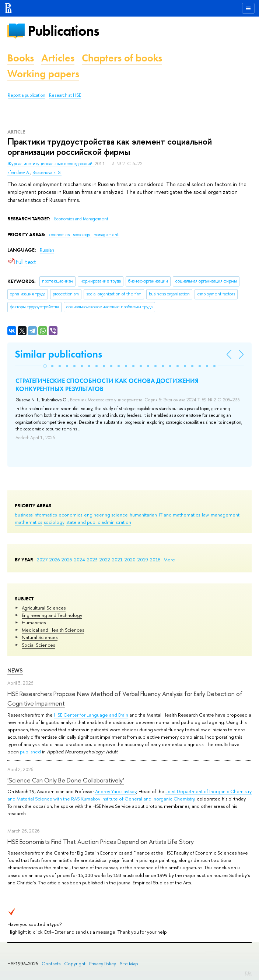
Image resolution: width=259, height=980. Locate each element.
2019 (143, 560)
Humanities (34, 622)
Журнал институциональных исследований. (51, 164)
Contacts (51, 964)
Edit (248, 973)
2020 (130, 560)
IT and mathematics (179, 515)
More (169, 560)
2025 (67, 560)
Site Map (129, 964)
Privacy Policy (103, 964)
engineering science (106, 515)
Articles (58, 58)
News (15, 670)
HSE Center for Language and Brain (91, 715)
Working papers (43, 74)
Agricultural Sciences (44, 608)
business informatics (36, 515)
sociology (54, 522)
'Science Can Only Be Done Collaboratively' (66, 780)
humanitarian (143, 515)
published (30, 752)
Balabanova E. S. (47, 173)
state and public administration (99, 522)
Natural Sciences (40, 637)
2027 (42, 560)
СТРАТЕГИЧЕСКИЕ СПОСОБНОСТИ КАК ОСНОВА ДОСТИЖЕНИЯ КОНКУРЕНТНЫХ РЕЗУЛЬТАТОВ (107, 385)
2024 (80, 560)
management (225, 515)
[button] (45, 366)
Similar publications (58, 354)
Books (21, 58)
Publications (63, 31)
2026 (55, 560)
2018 (155, 560)
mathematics (28, 522)
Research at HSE (65, 95)
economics (70, 515)
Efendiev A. (19, 173)
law (205, 515)
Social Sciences (38, 645)
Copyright (75, 964)
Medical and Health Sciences (53, 630)
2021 (117, 560)
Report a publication (27, 95)
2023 (92, 560)
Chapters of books (122, 58)
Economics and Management (81, 219)
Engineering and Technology (52, 615)
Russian (47, 250)
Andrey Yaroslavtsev (116, 791)
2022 (105, 560)
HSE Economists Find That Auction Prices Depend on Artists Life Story (101, 841)
